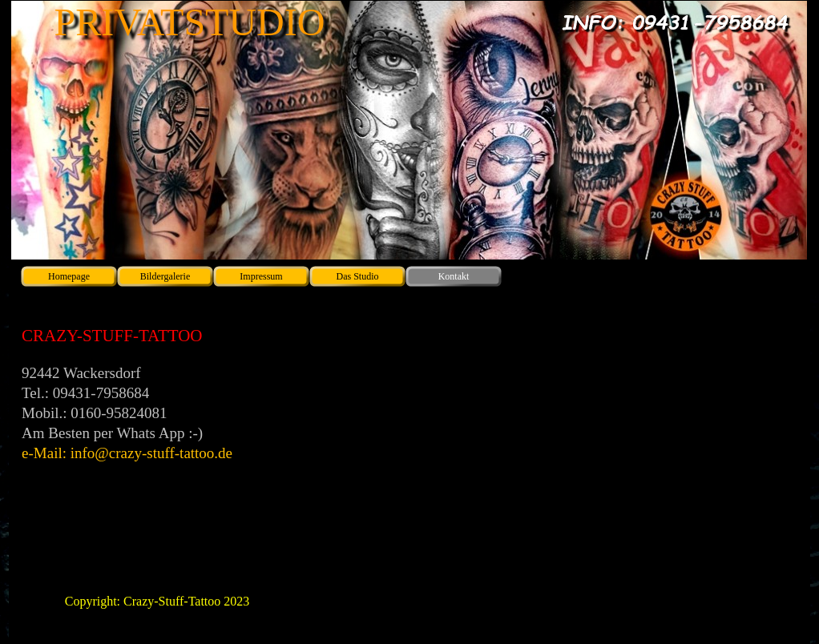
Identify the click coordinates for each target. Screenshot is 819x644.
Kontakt (454, 276)
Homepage (69, 276)
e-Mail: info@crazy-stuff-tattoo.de (127, 453)
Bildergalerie (165, 276)
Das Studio (357, 276)
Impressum (261, 276)
